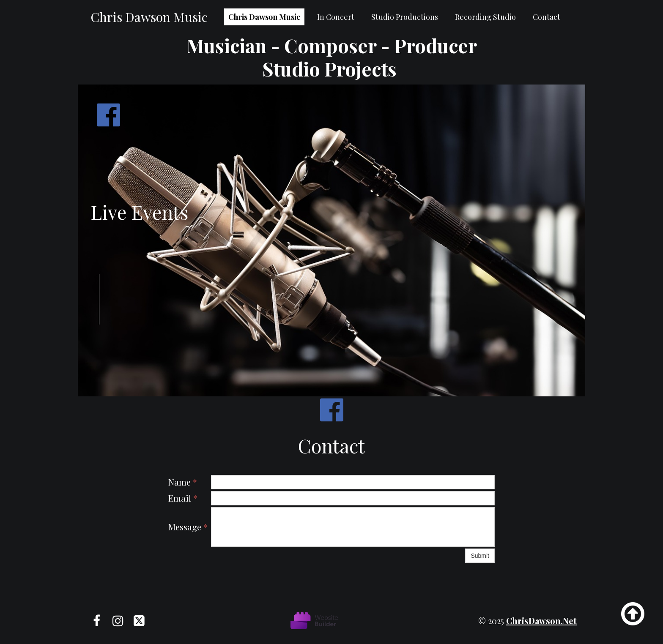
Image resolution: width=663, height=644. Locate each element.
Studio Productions (405, 17)
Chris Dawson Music (264, 17)
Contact (547, 17)
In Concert (336, 17)
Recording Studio (485, 17)
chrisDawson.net (541, 621)
